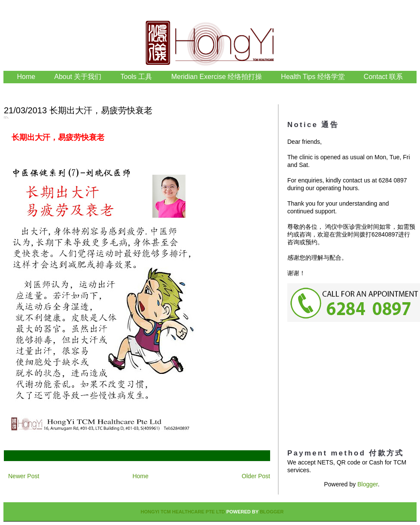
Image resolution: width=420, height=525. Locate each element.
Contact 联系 (383, 77)
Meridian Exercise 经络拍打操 (217, 77)
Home (26, 77)
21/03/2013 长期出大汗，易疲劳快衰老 (78, 110)
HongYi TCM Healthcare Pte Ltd (183, 512)
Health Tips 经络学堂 (313, 77)
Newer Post (24, 476)
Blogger (367, 484)
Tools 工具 (137, 77)
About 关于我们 (78, 77)
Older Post (256, 476)
